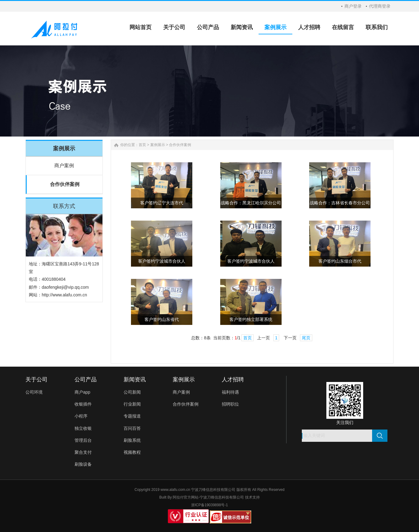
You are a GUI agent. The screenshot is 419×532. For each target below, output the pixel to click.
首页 (142, 145)
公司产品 (86, 380)
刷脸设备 (83, 464)
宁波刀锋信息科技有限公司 (222, 497)
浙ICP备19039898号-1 (209, 505)
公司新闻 (132, 392)
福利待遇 (230, 392)
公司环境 (34, 392)
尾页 (306, 338)
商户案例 (64, 166)
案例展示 (158, 145)
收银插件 (83, 404)
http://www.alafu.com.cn (64, 295)
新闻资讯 (135, 380)
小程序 (81, 416)
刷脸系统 (132, 440)
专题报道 (132, 416)
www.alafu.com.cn (175, 490)
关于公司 (37, 380)
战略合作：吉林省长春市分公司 (340, 203)
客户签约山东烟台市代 (340, 261)
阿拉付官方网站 (186, 497)
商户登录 (353, 6)
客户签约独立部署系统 (251, 320)
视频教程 (132, 452)
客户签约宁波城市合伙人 (162, 261)
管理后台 (83, 440)
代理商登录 (380, 6)
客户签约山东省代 (162, 320)
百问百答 (132, 428)
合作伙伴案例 (65, 184)
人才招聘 (233, 380)
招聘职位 (230, 404)
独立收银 (83, 428)
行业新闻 (132, 404)
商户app (82, 392)
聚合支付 (83, 452)
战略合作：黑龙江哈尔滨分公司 (251, 203)
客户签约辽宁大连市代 (162, 203)
